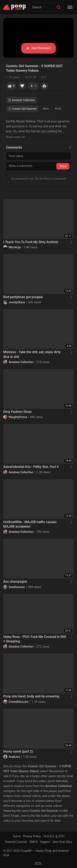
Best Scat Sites (62, 842)
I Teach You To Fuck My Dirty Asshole (31, 242)
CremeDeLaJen (18, 702)
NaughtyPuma (18, 417)
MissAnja (15, 247)
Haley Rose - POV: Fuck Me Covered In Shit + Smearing (35, 639)
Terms (17, 836)
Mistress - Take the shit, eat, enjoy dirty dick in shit (32, 354)
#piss (46, 109)
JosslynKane (17, 302)
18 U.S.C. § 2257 (54, 836)
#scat (58, 109)
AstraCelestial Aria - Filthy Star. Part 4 (31, 467)
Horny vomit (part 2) (18, 751)
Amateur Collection (22, 100)
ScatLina (14, 757)
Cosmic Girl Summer (22, 109)
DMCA (34, 842)
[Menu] (70, 7)
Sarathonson (17, 587)
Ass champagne (15, 582)
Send (63, 166)
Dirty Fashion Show (17, 412)
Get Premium (38, 48)
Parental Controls (16, 842)
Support (45, 842)
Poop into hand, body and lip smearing (31, 696)
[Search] (59, 7)
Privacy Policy (32, 836)
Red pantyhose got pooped (23, 297)
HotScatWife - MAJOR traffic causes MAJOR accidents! (30, 524)
